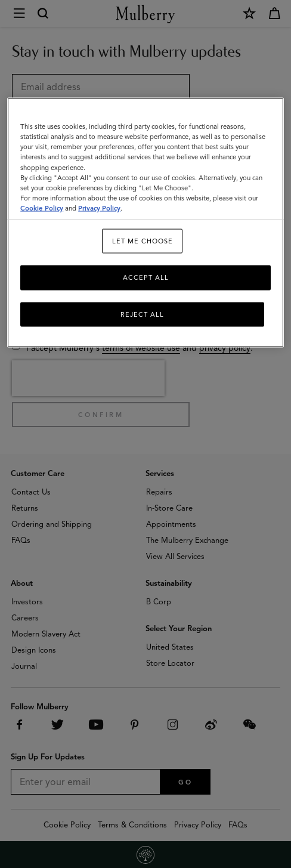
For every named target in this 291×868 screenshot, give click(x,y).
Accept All (146, 277)
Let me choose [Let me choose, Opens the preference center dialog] (143, 240)
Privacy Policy (99, 208)
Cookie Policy (42, 208)
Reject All (142, 314)
